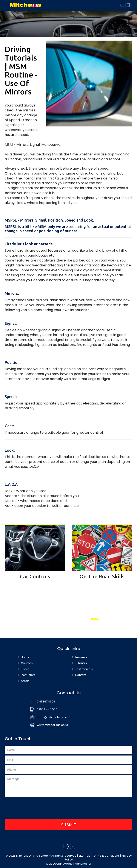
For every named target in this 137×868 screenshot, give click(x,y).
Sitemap (84, 856)
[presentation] (69, 809)
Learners (81, 657)
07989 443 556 (47, 709)
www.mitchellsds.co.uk (53, 725)
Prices (25, 669)
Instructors (28, 675)
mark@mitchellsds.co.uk (54, 717)
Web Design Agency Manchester (68, 864)
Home (25, 657)
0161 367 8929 (46, 702)
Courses (27, 663)
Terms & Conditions (106, 856)
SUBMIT (69, 825)
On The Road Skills (102, 577)
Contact (81, 675)
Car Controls (35, 577)
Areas (25, 681)
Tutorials (81, 663)
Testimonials (84, 669)
